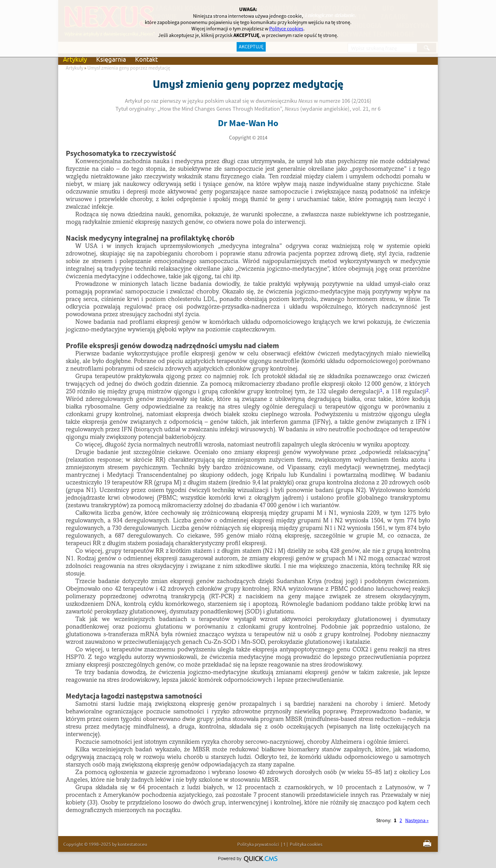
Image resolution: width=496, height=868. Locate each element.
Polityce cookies (286, 29)
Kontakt (146, 59)
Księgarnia (111, 59)
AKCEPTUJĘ (251, 47)
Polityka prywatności (258, 844)
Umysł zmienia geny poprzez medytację (129, 68)
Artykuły (75, 59)
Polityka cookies (306, 844)
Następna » (417, 821)
